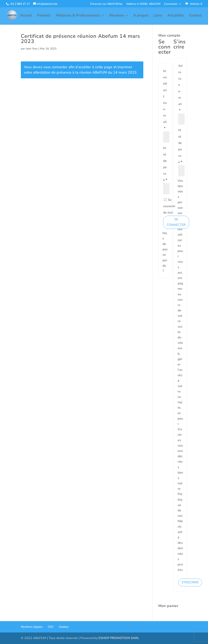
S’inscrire (190, 582)
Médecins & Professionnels (78, 16)
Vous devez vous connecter (46, 67)
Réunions (117, 16)
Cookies (64, 627)
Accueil (26, 16)
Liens (158, 16)
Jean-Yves (32, 49)
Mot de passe (165, 164)
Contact (195, 16)
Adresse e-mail (180, 88)
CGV (51, 627)
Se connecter (176, 222)
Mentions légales (32, 627)
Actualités (176, 16)
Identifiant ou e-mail (165, 100)
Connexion (171, 4)
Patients (44, 16)
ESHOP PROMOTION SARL (119, 638)
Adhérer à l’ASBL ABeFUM (143, 4)
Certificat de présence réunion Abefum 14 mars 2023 (80, 39)
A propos (141, 16)
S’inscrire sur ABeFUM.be (106, 4)
